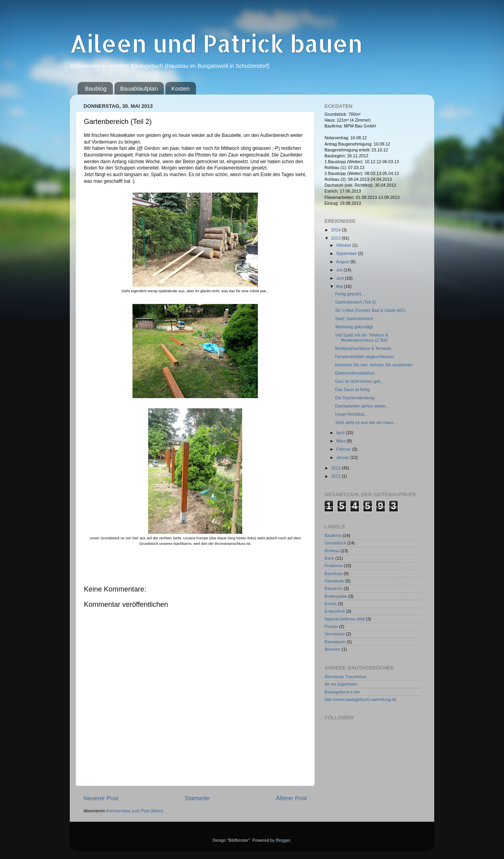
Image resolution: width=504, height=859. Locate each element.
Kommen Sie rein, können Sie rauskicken (374, 365)
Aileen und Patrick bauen (216, 43)
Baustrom (334, 588)
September (347, 253)
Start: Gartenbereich (354, 318)
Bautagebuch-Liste (342, 692)
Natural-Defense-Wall (345, 619)
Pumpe (331, 626)
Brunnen (333, 649)
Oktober (344, 245)
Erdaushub (335, 611)
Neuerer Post (101, 798)
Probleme (334, 566)
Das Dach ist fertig (352, 389)
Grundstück (335, 543)
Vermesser (335, 634)
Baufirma (333, 535)
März (342, 441)
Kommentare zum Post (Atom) (135, 811)
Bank (329, 558)
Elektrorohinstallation (355, 373)
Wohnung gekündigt (354, 327)
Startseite (197, 798)
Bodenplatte (336, 596)
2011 (336, 476)
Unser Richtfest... (351, 414)
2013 (336, 238)
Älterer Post (291, 798)
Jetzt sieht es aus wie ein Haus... (366, 422)
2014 (336, 230)
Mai (340, 286)
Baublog (96, 88)
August (344, 262)
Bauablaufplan (139, 88)
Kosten (180, 88)
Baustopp (334, 573)
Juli (340, 270)
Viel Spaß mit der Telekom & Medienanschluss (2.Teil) (362, 338)
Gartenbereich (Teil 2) (355, 302)
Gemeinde (334, 581)
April (341, 433)
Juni (341, 278)
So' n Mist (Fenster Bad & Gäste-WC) (370, 310)
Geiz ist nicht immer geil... (359, 381)
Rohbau (332, 551)
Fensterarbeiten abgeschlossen (365, 357)
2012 (336, 468)
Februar (344, 449)
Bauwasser (335, 642)
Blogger (283, 840)
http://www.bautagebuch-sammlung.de (361, 699)
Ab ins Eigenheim (341, 684)
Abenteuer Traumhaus (345, 677)
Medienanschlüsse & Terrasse (363, 348)
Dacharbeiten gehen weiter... (362, 406)
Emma (331, 604)
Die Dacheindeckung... (356, 398)
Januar (343, 457)
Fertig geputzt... (350, 294)
